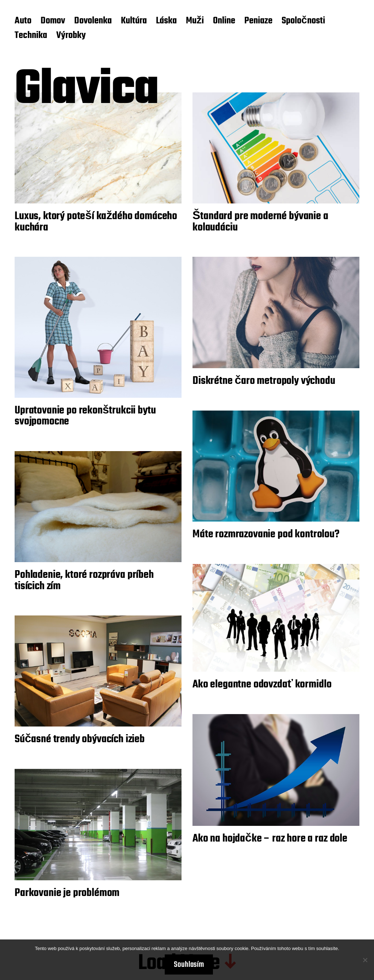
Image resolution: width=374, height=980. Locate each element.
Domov (53, 21)
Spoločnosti (303, 21)
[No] (365, 960)
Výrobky (71, 36)
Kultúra (134, 21)
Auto (23, 21)
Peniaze (258, 21)
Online (224, 21)
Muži (195, 21)
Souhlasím (189, 965)
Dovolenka (93, 21)
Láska (166, 21)
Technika (31, 36)
